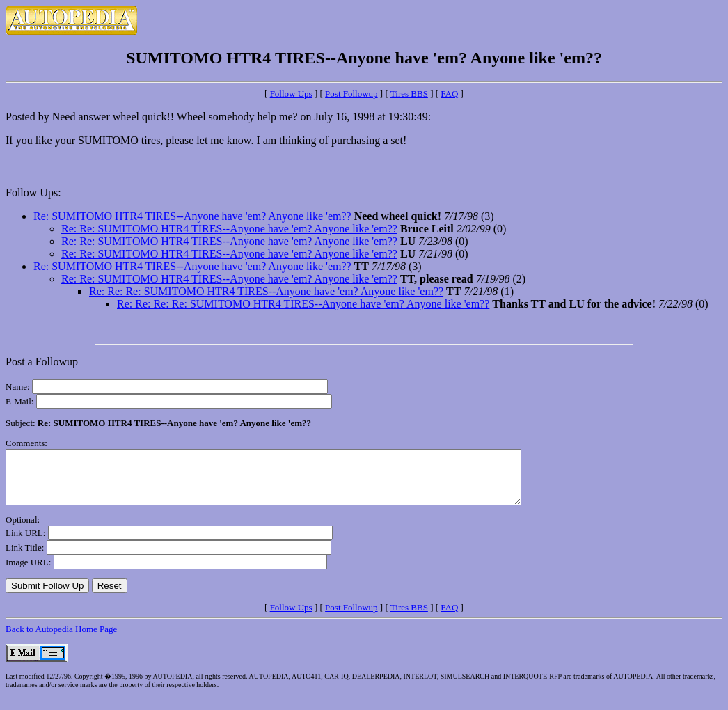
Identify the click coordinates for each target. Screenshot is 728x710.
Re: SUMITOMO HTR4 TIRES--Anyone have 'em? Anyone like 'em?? (192, 216)
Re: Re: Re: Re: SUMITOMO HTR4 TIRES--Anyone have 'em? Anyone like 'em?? (303, 304)
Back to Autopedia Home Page (61, 639)
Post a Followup (42, 362)
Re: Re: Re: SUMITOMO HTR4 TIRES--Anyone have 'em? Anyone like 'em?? (266, 291)
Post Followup (351, 94)
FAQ (449, 94)
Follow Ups (291, 94)
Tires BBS (409, 94)
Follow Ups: (33, 192)
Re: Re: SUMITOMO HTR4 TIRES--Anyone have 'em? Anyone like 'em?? (229, 229)
